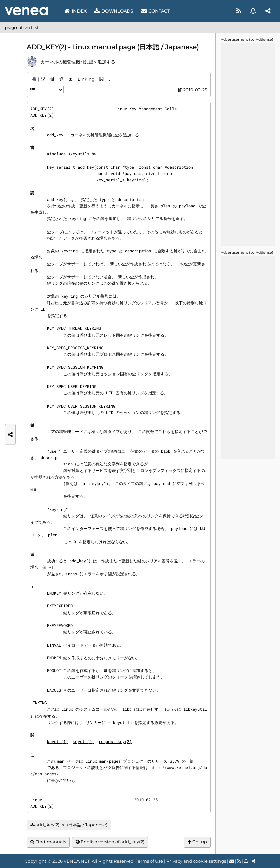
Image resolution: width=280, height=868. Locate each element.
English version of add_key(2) (110, 842)
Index (75, 11)
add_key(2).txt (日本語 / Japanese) (69, 825)
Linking (86, 79)
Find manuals (48, 842)
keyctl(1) (57, 741)
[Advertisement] (248, 144)
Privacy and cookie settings (196, 861)
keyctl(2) (83, 741)
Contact (155, 11)
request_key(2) (115, 741)
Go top (197, 842)
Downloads (114, 11)
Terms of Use (149, 861)
